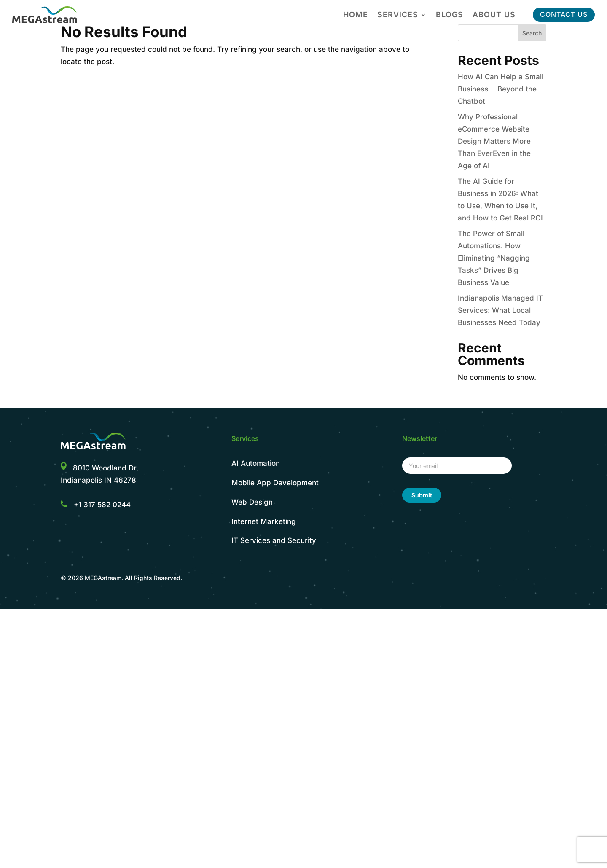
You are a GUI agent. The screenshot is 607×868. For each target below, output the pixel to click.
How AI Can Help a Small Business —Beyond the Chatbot (501, 89)
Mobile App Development (275, 483)
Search (532, 33)
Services (398, 15)
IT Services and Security (274, 540)
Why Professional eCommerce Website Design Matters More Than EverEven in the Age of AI (494, 141)
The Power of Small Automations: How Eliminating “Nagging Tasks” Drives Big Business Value (494, 258)
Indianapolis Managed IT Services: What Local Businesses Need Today (500, 310)
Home (356, 15)
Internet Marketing (264, 521)
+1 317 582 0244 (102, 505)
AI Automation (256, 463)
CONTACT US (564, 14)
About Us (494, 15)
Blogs (450, 15)
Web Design (252, 502)
